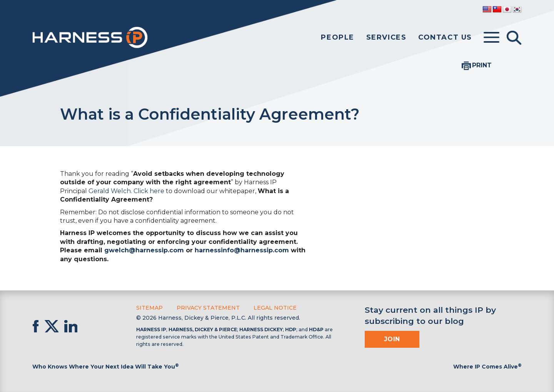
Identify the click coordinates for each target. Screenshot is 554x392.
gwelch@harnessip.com (144, 250)
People (338, 37)
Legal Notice (275, 308)
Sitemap (149, 308)
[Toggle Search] (514, 38)
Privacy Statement (208, 308)
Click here (149, 191)
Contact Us (445, 37)
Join (392, 339)
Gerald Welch (110, 191)
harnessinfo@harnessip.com (242, 250)
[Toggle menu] (491, 38)
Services (386, 37)
